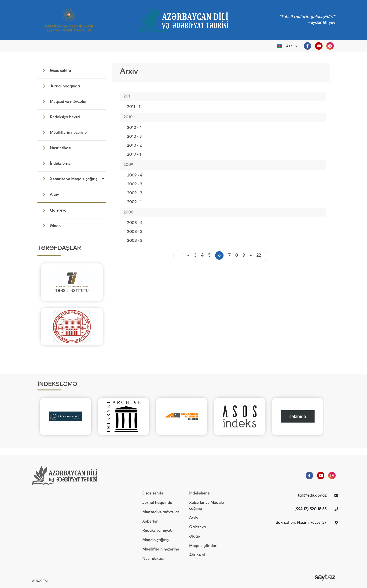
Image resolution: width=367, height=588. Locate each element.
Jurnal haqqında (60, 86)
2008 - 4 (135, 223)
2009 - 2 (135, 193)
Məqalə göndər (203, 546)
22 (259, 255)
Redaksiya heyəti (60, 117)
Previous (31, 304)
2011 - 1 (134, 107)
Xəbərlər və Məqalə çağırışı (70, 179)
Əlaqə (50, 226)
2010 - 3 (134, 137)
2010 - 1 (134, 154)
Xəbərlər (150, 521)
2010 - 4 (134, 128)
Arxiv (50, 194)
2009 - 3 (135, 184)
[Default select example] (292, 46)
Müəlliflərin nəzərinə (63, 132)
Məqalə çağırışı (156, 540)
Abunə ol (197, 555)
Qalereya (53, 210)
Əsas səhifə (56, 71)
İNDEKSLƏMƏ (57, 384)
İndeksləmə (55, 163)
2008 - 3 (135, 232)
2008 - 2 (135, 241)
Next (113, 304)
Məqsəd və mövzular (64, 101)
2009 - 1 (134, 202)
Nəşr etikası (56, 148)
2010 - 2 (134, 146)
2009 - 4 (135, 175)
